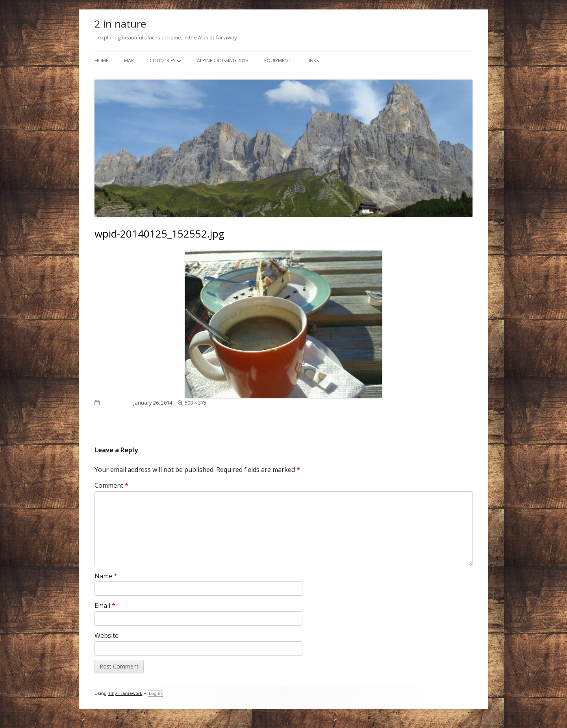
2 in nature (120, 24)
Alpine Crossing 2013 (223, 60)
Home (101, 60)
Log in (155, 694)
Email (105, 605)
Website (107, 635)
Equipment (277, 60)
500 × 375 (195, 403)
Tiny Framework (125, 694)
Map (129, 60)
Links (312, 60)
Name (106, 576)
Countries (162, 60)
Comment (111, 485)
